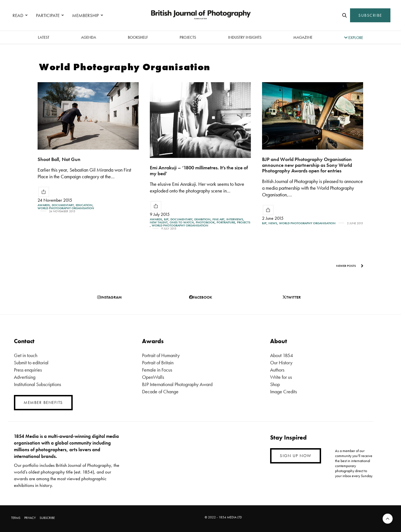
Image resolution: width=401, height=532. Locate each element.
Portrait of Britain (158, 363)
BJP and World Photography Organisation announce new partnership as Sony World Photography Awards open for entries (307, 165)
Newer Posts (350, 266)
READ (18, 15)
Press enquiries (28, 370)
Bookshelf (138, 37)
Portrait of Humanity (161, 355)
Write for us (281, 377)
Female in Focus (157, 370)
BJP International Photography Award (177, 384)
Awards (44, 205)
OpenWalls (153, 377)
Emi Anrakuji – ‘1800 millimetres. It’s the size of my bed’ (199, 170)
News (273, 223)
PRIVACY (30, 518)
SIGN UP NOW (296, 456)
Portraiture (226, 222)
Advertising (25, 377)
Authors (277, 370)
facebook (201, 297)
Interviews (235, 219)
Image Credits (283, 391)
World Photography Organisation (66, 208)
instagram (109, 297)
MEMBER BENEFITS (43, 402)
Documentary (63, 205)
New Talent (159, 222)
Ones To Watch (182, 222)
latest (44, 37)
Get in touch (26, 355)
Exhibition (202, 219)
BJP (166, 219)
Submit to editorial (31, 363)
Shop (275, 384)
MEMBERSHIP (85, 15)
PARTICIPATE (48, 15)
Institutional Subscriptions (37, 384)
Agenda (89, 37)
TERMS (16, 518)
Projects (188, 37)
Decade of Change (160, 391)
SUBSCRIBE (370, 15)
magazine (303, 37)
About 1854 (282, 355)
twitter (292, 297)
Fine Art (218, 219)
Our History (281, 363)
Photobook (205, 222)
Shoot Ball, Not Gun (59, 159)
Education (84, 205)
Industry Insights (245, 37)
